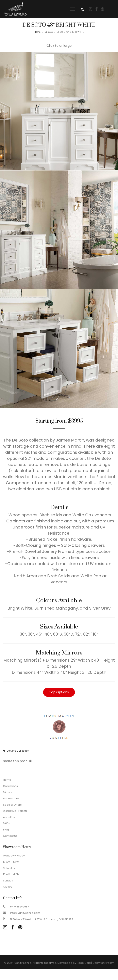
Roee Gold (84, 963)
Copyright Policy (103, 963)
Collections (10, 786)
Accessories (11, 798)
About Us (9, 817)
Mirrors (8, 792)
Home (37, 32)
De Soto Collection (18, 751)
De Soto (49, 32)
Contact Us (10, 836)
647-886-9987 (20, 907)
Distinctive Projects (15, 811)
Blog (6, 830)
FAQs (6, 823)
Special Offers (12, 805)
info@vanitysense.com (25, 913)
